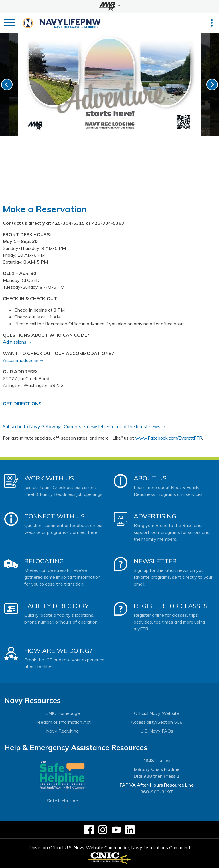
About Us (150, 478)
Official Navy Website (157, 713)
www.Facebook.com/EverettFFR (169, 438)
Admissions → (17, 342)
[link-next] (212, 85)
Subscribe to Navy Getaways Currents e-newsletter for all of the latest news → (84, 426)
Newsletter (155, 561)
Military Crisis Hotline (157, 769)
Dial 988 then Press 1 (157, 776)
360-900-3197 (157, 792)
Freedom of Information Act (62, 722)
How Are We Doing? (58, 651)
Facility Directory (56, 606)
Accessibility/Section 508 (157, 722)
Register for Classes (171, 606)
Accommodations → (24, 360)
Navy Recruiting (62, 731)
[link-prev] (7, 85)
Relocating (44, 561)
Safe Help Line (62, 801)
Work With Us (49, 478)
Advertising (155, 516)
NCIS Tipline (157, 760)
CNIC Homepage (63, 713)
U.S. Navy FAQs (157, 731)
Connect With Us (54, 516)
